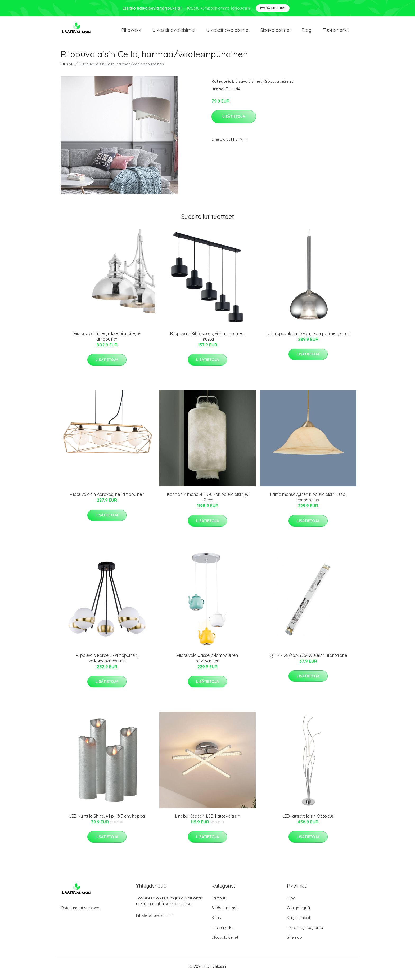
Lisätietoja (234, 121)
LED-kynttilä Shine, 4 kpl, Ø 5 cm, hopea (107, 821)
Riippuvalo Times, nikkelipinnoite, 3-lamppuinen (107, 341)
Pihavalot (131, 32)
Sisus (216, 922)
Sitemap (294, 942)
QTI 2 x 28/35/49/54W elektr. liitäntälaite (308, 660)
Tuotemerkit (336, 32)
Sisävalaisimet (276, 32)
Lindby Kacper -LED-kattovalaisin (208, 821)
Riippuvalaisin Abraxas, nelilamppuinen (107, 499)
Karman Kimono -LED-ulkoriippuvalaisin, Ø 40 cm (208, 502)
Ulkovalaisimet (225, 942)
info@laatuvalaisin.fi (154, 920)
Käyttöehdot (299, 922)
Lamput (218, 903)
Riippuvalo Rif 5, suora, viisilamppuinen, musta (208, 341)
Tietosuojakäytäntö (305, 932)
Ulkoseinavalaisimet (174, 32)
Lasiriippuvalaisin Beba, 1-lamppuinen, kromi (308, 338)
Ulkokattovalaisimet (228, 32)
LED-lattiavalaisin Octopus (308, 821)
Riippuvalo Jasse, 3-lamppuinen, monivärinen (208, 663)
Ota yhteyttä (298, 912)
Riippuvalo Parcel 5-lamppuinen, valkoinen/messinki (107, 663)
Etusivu (67, 68)
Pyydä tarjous (273, 8)
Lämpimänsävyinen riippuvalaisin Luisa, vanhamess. (308, 502)
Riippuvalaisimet (278, 86)
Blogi (307, 32)
